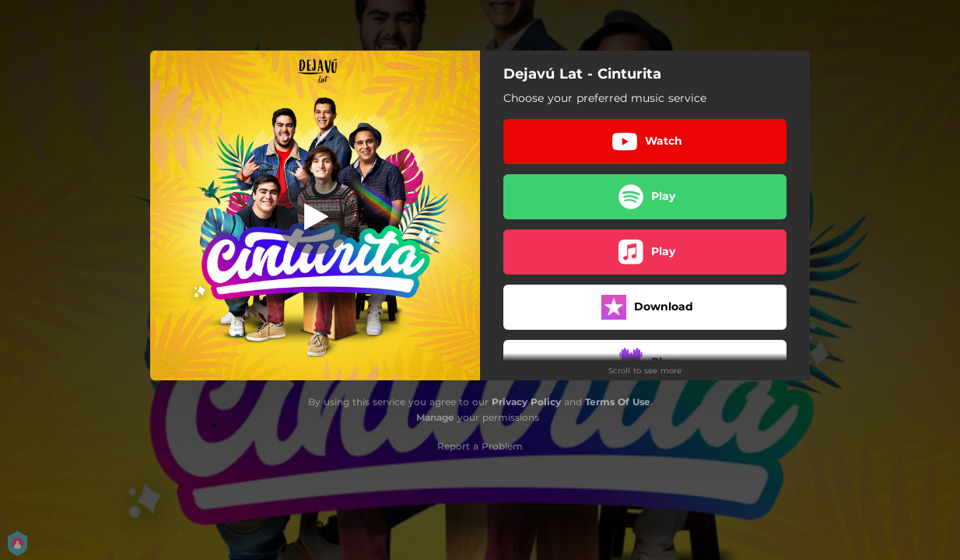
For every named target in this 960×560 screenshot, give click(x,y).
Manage (435, 417)
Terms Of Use (618, 402)
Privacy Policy (526, 402)
